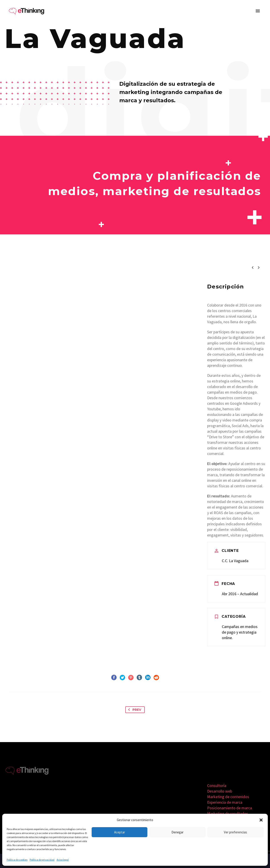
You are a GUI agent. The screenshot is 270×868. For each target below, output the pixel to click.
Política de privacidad (42, 860)
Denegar (177, 832)
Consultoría (217, 786)
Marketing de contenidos (228, 797)
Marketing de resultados (228, 813)
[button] (261, 820)
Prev (134, 710)
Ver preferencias (235, 832)
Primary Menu (258, 11)
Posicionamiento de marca (230, 808)
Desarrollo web (220, 791)
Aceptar (120, 832)
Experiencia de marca (225, 802)
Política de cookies (17, 860)
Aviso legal (63, 860)
